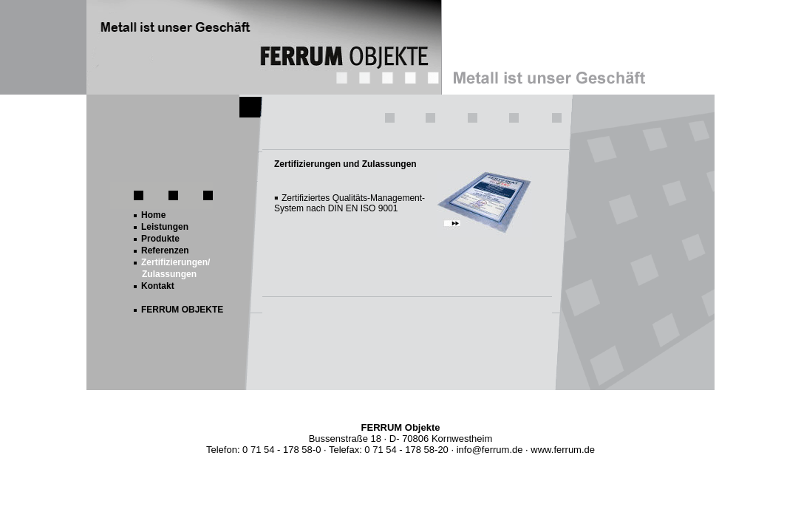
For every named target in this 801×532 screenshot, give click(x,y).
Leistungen (165, 227)
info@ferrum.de (490, 450)
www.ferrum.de (563, 450)
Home (153, 215)
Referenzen (165, 250)
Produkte (160, 239)
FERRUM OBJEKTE (182, 310)
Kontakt (158, 286)
